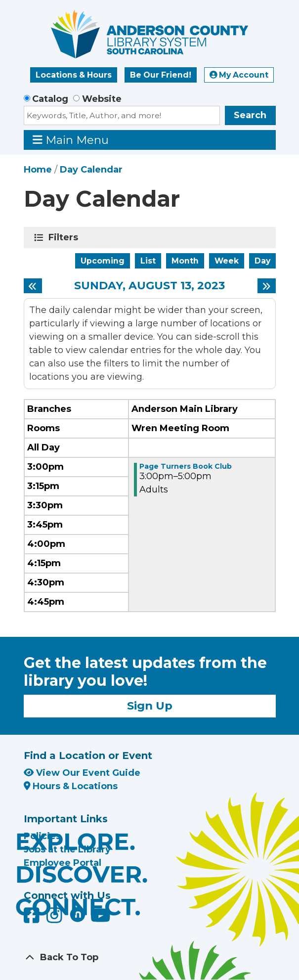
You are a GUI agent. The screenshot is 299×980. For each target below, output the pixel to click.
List (148, 261)
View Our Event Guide (82, 773)
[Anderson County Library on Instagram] (56, 919)
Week (227, 261)
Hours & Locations (71, 786)
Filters (65, 237)
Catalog (50, 99)
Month (185, 261)
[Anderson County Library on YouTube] (101, 919)
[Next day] (267, 286)
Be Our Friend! (161, 75)
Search (250, 115)
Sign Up (150, 706)
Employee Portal (63, 863)
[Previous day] (33, 286)
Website (102, 99)
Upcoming (103, 261)
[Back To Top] (150, 958)
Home (38, 170)
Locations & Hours (74, 75)
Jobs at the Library (67, 849)
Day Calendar (91, 170)
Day (262, 261)
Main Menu (71, 140)
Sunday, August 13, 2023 (149, 286)
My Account (239, 75)
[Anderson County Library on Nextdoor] (78, 914)
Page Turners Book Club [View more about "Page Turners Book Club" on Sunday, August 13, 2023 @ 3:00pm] (186, 466)
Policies (42, 836)
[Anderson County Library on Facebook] (33, 919)
